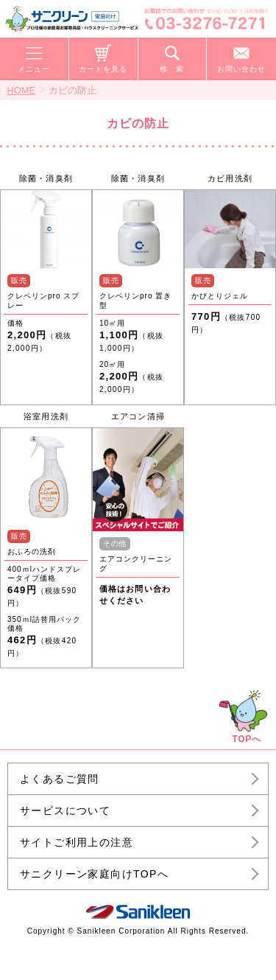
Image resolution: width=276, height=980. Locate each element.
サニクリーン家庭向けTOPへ (94, 874)
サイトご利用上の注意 (77, 842)
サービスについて (65, 811)
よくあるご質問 (60, 779)
